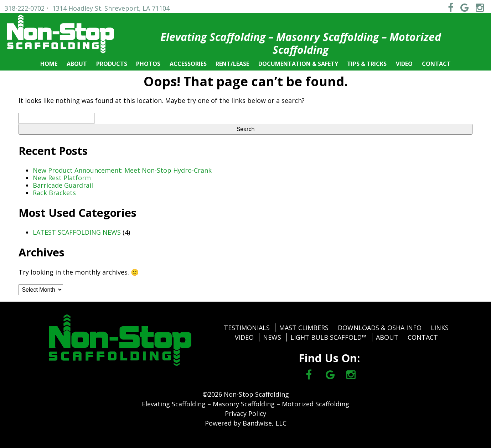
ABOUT (77, 64)
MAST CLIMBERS (304, 328)
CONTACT (436, 64)
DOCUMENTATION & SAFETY (298, 64)
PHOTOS (148, 64)
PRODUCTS (112, 64)
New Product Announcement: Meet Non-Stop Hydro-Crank (122, 170)
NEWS (272, 337)
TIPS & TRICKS (367, 64)
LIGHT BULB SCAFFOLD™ (329, 337)
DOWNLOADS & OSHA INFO (380, 328)
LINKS (440, 328)
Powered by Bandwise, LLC (246, 423)
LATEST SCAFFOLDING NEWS (77, 232)
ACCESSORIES (188, 64)
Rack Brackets (54, 193)
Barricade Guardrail (63, 185)
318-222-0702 (25, 8)
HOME (49, 64)
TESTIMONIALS (247, 328)
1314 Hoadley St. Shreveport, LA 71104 (111, 8)
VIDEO (404, 64)
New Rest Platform (62, 178)
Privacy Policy (246, 413)
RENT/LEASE (232, 64)
